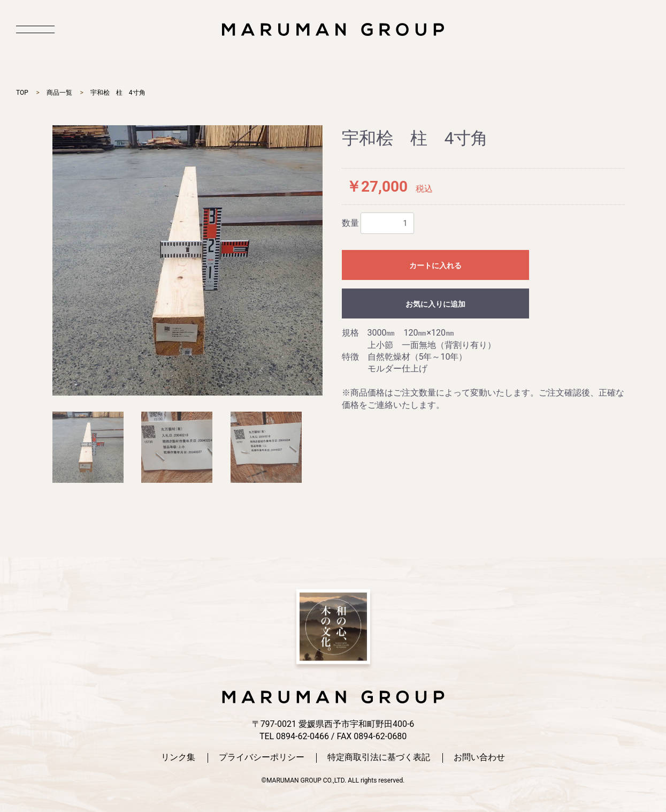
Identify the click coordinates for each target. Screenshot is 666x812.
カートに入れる (435, 265)
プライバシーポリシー (262, 757)
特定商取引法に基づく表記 (379, 757)
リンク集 (178, 757)
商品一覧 (59, 93)
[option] (187, 260)
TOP (22, 93)
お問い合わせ (479, 757)
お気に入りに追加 (435, 304)
